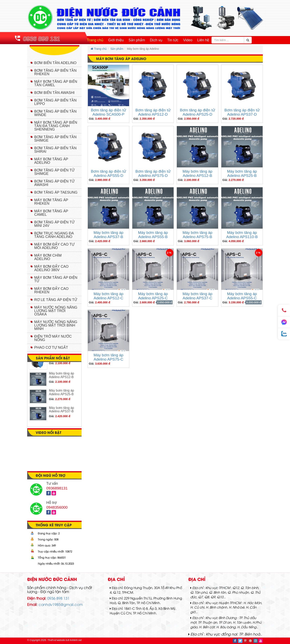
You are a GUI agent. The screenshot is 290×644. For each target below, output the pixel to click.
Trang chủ (95, 40)
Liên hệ (203, 40)
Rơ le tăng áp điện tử (56, 300)
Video (188, 40)
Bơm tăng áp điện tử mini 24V (54, 224)
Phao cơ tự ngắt (51, 347)
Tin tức (173, 40)
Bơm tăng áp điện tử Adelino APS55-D (108, 173)
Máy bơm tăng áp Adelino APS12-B (197, 173)
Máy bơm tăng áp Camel (51, 213)
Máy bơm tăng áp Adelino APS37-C (197, 296)
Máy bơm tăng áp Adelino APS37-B (108, 235)
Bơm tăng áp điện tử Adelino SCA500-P (108, 112)
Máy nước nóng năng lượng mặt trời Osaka (56, 311)
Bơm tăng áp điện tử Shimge (54, 172)
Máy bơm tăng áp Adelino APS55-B (153, 235)
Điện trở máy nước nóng (53, 338)
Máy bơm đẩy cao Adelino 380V (51, 268)
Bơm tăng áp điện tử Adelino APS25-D (197, 112)
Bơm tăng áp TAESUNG (56, 192)
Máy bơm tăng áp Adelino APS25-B (242, 173)
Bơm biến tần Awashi (54, 93)
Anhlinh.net (76, 640)
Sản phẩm (137, 40)
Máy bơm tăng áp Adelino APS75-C (108, 357)
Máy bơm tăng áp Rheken (51, 202)
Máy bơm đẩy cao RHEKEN (51, 290)
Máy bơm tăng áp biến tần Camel (56, 83)
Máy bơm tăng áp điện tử (56, 279)
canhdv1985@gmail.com (61, 604)
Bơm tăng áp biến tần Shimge (55, 139)
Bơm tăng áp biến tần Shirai (55, 150)
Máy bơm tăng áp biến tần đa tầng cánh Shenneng (56, 126)
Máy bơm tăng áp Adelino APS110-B (242, 235)
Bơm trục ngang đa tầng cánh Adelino (54, 235)
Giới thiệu (116, 40)
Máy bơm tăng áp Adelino (51, 161)
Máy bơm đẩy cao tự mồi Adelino (54, 246)
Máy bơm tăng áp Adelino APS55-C (242, 296)
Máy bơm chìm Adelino (48, 257)
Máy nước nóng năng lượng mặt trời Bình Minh (56, 325)
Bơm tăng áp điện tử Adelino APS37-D (242, 112)
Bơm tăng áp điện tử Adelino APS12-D (153, 112)
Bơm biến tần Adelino (55, 63)
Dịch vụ (156, 40)
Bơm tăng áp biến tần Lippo (55, 102)
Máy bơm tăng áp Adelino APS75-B (197, 235)
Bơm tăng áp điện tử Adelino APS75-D (153, 173)
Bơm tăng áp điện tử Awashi (54, 183)
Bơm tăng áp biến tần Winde (55, 113)
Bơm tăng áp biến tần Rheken (55, 72)
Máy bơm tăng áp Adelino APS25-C (153, 296)
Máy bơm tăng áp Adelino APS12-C (108, 296)
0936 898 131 (41, 39)
